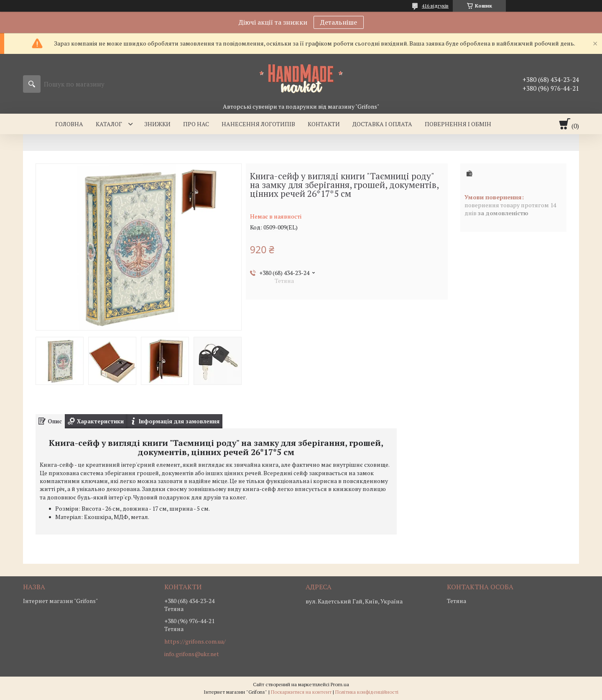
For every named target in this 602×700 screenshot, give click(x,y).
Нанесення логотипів (258, 124)
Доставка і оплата (382, 124)
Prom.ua (340, 684)
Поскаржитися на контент (301, 692)
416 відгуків (435, 6)
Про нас (196, 124)
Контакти (324, 124)
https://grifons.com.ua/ (195, 641)
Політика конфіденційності (367, 692)
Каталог (109, 124)
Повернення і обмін (458, 124)
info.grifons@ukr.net (192, 654)
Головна (69, 124)
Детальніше (339, 22)
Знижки (157, 124)
